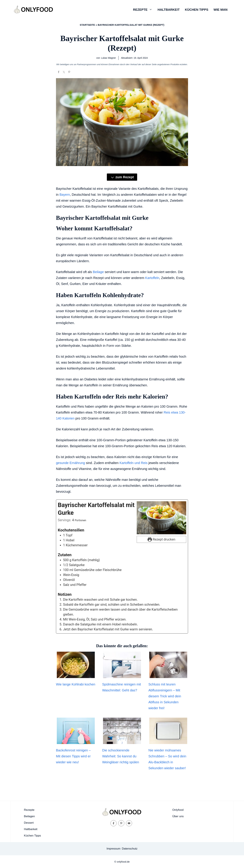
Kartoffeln (152, 278)
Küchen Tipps (197, 10)
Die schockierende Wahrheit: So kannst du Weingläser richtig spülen (121, 756)
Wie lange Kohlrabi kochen (76, 684)
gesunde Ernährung (70, 463)
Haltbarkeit (169, 10)
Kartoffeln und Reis (134, 463)
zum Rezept (122, 177)
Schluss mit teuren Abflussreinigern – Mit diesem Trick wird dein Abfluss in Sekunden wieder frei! (165, 696)
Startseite (87, 25)
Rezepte (144, 10)
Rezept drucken (161, 539)
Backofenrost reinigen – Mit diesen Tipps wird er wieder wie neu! (73, 756)
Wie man (221, 10)
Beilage (98, 272)
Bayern (65, 195)
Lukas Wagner (108, 58)
